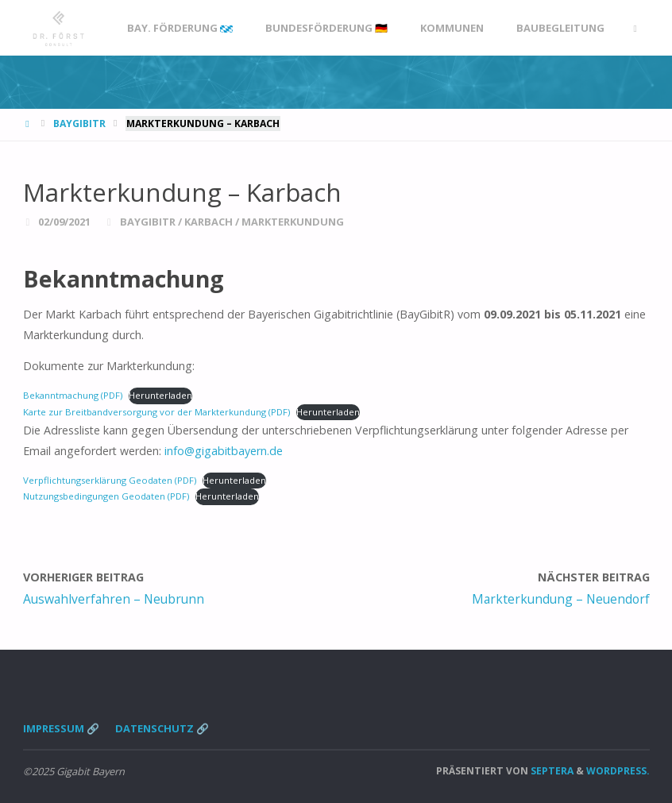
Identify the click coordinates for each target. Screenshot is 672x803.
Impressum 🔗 (61, 728)
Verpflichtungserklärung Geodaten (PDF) (110, 480)
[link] (635, 28)
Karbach (209, 222)
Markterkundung (293, 222)
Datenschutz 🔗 (162, 728)
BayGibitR (79, 124)
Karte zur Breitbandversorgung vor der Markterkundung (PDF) (156, 412)
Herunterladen (160, 395)
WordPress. (618, 771)
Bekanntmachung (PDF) (73, 395)
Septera (551, 771)
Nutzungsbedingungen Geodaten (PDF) (106, 496)
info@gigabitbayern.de (224, 451)
